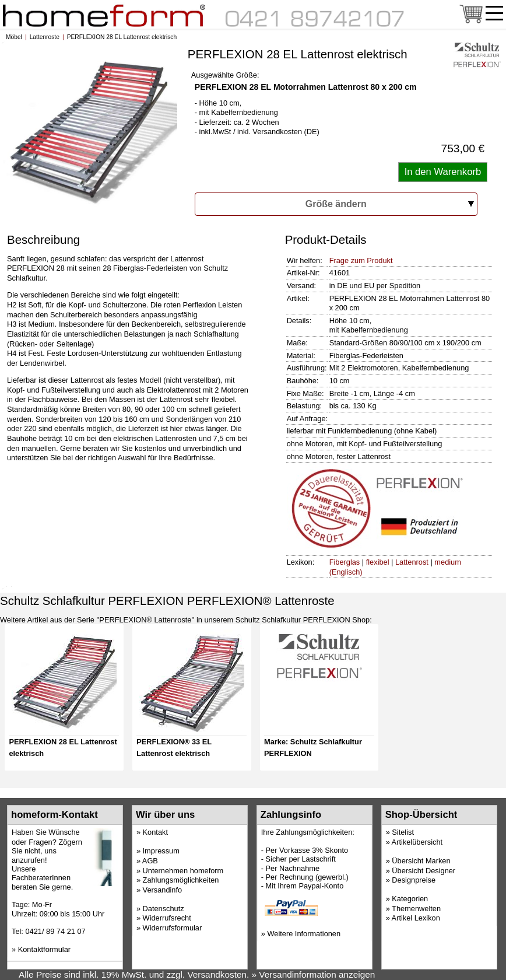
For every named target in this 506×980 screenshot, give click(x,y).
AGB (150, 861)
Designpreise (414, 880)
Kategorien (410, 899)
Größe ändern (336, 204)
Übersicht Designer (424, 871)
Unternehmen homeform (183, 871)
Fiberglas (345, 562)
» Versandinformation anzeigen (314, 974)
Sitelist (403, 832)
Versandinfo (163, 890)
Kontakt (155, 832)
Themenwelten (416, 909)
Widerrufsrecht (167, 918)
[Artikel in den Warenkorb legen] (443, 172)
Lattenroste (45, 37)
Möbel (14, 37)
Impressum (161, 851)
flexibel (378, 562)
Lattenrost (412, 562)
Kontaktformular (44, 949)
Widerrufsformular (173, 928)
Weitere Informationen (304, 934)
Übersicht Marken (421, 861)
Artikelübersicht (417, 842)
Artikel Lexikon (416, 918)
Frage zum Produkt (361, 260)
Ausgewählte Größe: (225, 75)
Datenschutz (164, 909)
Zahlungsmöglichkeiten (181, 880)
